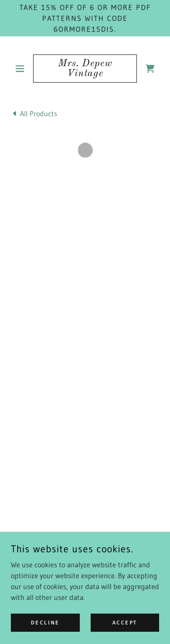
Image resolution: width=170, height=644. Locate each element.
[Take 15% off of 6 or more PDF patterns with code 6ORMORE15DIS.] (85, 18)
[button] (22, 69)
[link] (85, 69)
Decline (45, 622)
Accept (125, 622)
